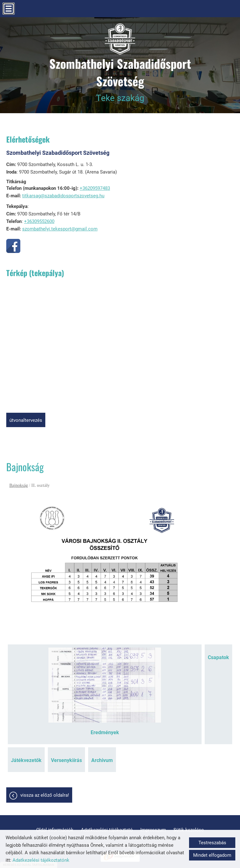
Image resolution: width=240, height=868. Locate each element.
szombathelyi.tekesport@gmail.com (60, 229)
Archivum (102, 760)
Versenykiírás (66, 760)
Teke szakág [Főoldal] (120, 79)
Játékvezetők (26, 760)
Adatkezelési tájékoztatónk (41, 860)
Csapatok (218, 657)
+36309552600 (39, 221)
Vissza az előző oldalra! (45, 795)
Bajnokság (19, 485)
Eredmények (105, 732)
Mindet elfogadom (212, 855)
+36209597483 (95, 188)
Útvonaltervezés (26, 420)
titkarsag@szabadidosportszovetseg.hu (63, 196)
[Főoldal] (120, 39)
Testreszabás (212, 843)
